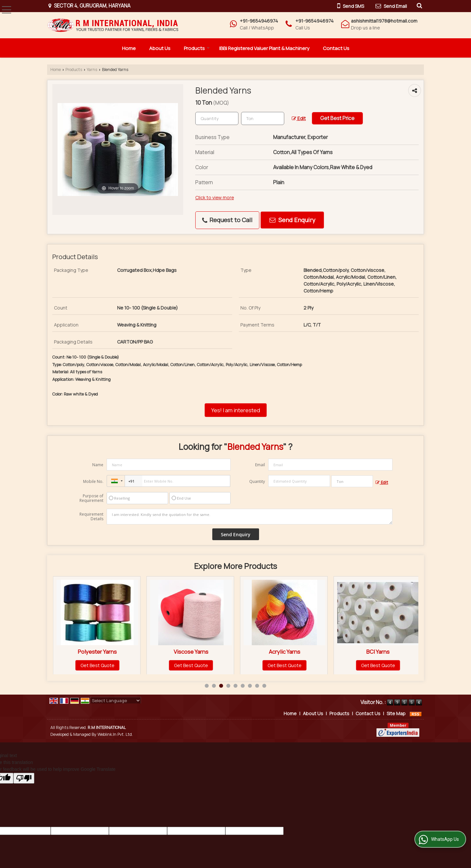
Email (260, 465)
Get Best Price (337, 118)
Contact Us (336, 48)
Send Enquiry (292, 220)
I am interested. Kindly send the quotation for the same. (250, 517)
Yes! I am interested (236, 410)
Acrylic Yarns (378, 652)
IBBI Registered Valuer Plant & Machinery (264, 48)
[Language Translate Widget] (116, 700)
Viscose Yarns (285, 652)
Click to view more (215, 197)
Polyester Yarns (191, 652)
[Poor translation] (24, 778)
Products (197, 48)
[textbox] (263, 118)
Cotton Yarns (97, 652)
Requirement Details (91, 517)
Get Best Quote (97, 665)
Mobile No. (93, 481)
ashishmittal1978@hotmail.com (384, 21)
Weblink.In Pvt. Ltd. (115, 734)
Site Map (396, 713)
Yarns (92, 70)
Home (129, 48)
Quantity (257, 481)
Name (98, 465)
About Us (160, 48)
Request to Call (227, 220)
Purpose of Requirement (91, 498)
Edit (299, 118)
